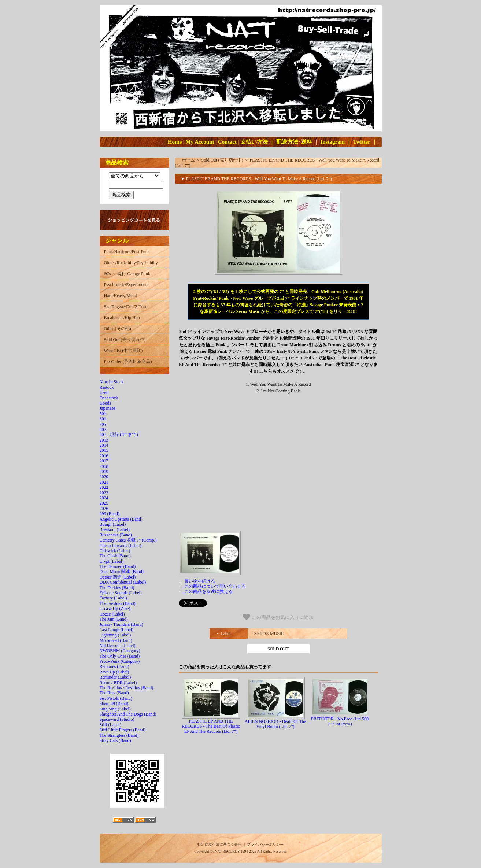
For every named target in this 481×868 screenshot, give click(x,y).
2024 (104, 498)
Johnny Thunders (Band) (121, 624)
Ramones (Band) (114, 666)
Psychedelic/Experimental (127, 285)
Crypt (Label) (112, 561)
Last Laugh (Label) (117, 630)
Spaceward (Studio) (117, 719)
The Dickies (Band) (117, 588)
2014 (104, 445)
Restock (107, 387)
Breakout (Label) (115, 529)
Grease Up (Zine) (115, 609)
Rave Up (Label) (114, 672)
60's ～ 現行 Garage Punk (127, 274)
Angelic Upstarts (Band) (121, 519)
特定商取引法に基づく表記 (219, 844)
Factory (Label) (113, 598)
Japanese (108, 408)
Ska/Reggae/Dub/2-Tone (126, 307)
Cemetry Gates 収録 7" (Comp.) (128, 540)
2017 (104, 461)
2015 (104, 450)
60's (103, 419)
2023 (104, 493)
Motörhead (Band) (116, 640)
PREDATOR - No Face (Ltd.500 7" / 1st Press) (340, 721)
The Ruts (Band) (114, 693)
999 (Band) (110, 514)
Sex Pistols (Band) (116, 698)
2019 (104, 472)
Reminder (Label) (115, 677)
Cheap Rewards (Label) (121, 546)
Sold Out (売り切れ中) (125, 340)
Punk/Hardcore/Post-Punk (127, 252)
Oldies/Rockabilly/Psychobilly (131, 263)
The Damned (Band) (118, 566)
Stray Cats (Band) (115, 740)
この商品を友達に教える (208, 591)
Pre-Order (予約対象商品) (128, 362)
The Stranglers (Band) (119, 735)
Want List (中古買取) (123, 351)
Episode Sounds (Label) (121, 593)
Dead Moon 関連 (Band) (122, 572)
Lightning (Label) (115, 635)
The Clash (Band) (115, 556)
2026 (104, 509)
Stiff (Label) (110, 725)
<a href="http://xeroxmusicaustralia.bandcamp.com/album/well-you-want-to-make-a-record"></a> (278, 465)
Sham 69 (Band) (114, 703)
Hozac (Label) (112, 614)
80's (103, 429)
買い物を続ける (200, 581)
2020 (104, 477)
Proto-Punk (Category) (120, 661)
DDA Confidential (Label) (123, 582)
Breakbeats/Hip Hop (122, 318)
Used (104, 392)
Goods (105, 403)
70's (103, 424)
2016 (104, 456)
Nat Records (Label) (118, 646)
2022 (104, 487)
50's (103, 414)
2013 (104, 440)
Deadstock (109, 398)
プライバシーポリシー (265, 844)
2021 (104, 482)
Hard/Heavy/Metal (121, 296)
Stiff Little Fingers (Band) (123, 730)
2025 (104, 503)
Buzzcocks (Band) (116, 535)
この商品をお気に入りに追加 (278, 617)
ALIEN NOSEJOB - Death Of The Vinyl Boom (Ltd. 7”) (275, 724)
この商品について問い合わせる (215, 586)
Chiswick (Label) (115, 551)
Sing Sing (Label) (115, 709)
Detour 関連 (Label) (118, 577)
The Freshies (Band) (118, 603)
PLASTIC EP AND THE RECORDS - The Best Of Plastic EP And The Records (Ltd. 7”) (211, 726)
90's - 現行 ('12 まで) (119, 435)
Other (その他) (118, 329)
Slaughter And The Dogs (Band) (128, 714)
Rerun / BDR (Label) (118, 683)
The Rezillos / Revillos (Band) (127, 688)
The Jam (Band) (114, 619)
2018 (104, 466)
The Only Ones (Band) (120, 656)
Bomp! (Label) (113, 524)
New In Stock (112, 382)
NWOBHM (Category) (120, 651)
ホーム (188, 160)
